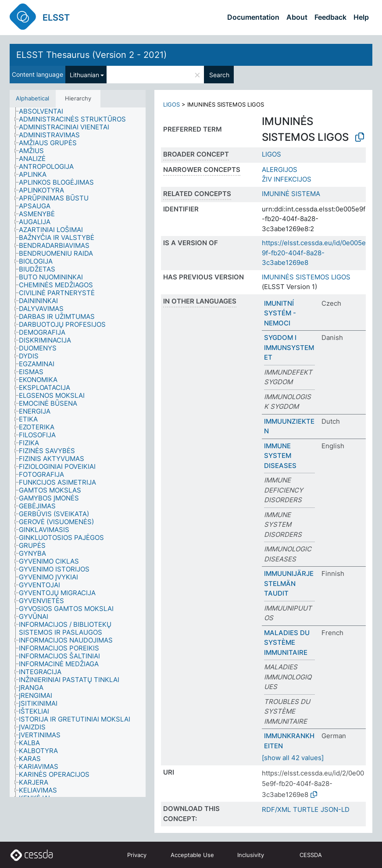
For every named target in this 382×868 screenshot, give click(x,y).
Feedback (330, 17)
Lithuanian (84, 75)
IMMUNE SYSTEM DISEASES (280, 456)
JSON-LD (335, 809)
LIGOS (171, 104)
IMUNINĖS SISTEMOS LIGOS (306, 277)
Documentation (253, 17)
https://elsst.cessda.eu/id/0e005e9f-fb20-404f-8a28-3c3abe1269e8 (314, 253)
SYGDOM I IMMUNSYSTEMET (289, 347)
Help (361, 17)
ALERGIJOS (280, 170)
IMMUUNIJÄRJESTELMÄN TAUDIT (289, 583)
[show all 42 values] (293, 758)
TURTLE (306, 809)
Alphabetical (32, 98)
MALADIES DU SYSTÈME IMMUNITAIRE (287, 643)
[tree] (78, 452)
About (297, 17)
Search (219, 75)
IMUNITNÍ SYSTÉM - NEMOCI (280, 313)
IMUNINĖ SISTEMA (291, 194)
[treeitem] (45, 111)
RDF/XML (276, 809)
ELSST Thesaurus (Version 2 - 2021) (91, 55)
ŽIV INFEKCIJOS (287, 179)
